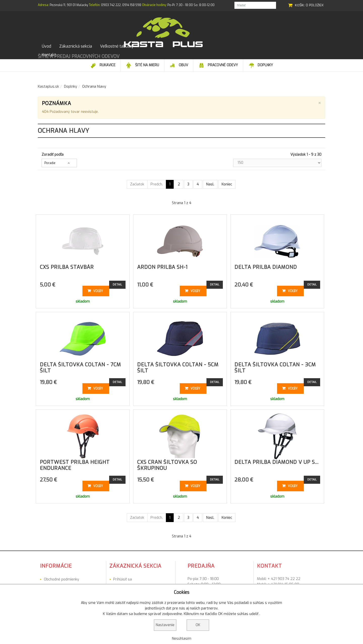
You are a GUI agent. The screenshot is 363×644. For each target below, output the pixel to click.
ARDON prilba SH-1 (162, 264)
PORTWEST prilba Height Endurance (75, 462)
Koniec (227, 181)
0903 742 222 (111, 5)
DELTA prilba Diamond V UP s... (277, 459)
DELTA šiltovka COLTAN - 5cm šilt (178, 364)
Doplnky (71, 83)
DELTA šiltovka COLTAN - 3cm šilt (275, 364)
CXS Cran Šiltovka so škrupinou (167, 462)
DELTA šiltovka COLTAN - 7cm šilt (80, 364)
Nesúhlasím (182, 639)
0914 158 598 (132, 5)
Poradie (50, 160)
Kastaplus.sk (48, 83)
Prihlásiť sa (86, 576)
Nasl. (210, 181)
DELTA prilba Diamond (266, 264)
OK (198, 625)
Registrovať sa (89, 583)
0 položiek (315, 5)
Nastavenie (165, 625)
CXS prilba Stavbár (67, 264)
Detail (117, 281)
